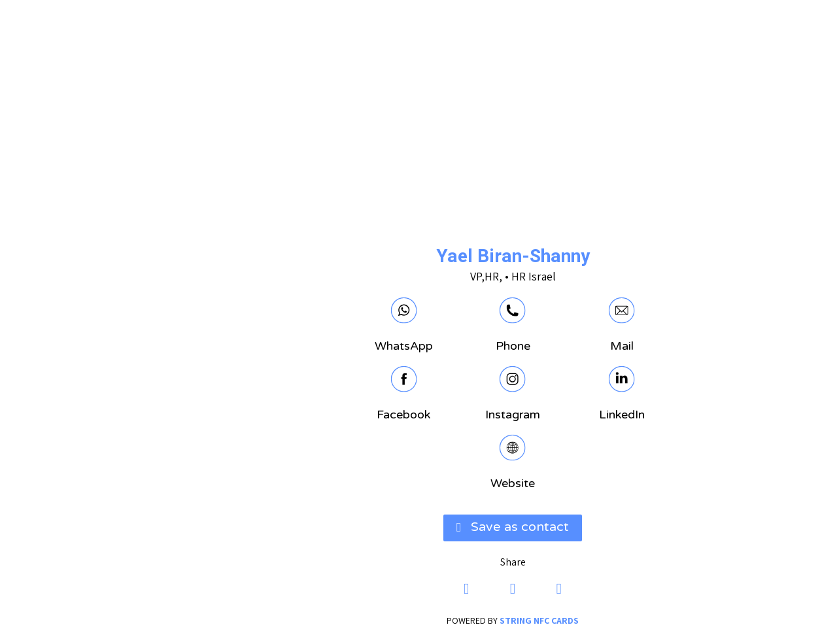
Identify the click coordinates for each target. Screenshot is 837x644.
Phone (419, 346)
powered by (418, 620)
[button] (418, 527)
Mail (528, 346)
